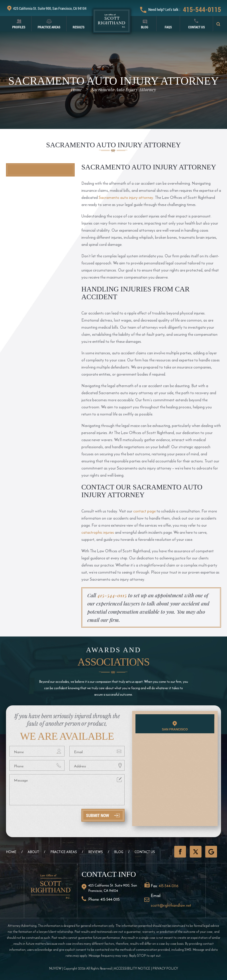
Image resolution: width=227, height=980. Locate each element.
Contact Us (197, 27)
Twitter (196, 852)
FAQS (168, 27)
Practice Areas (49, 27)
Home (11, 852)
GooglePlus (211, 852)
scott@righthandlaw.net (171, 905)
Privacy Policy (165, 968)
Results (79, 27)
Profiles (19, 27)
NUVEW (55, 968)
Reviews (96, 852)
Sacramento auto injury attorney (126, 197)
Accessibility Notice (132, 968)
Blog (145, 27)
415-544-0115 (202, 10)
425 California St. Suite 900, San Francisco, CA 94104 (50, 8)
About (33, 852)
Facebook (180, 852)
